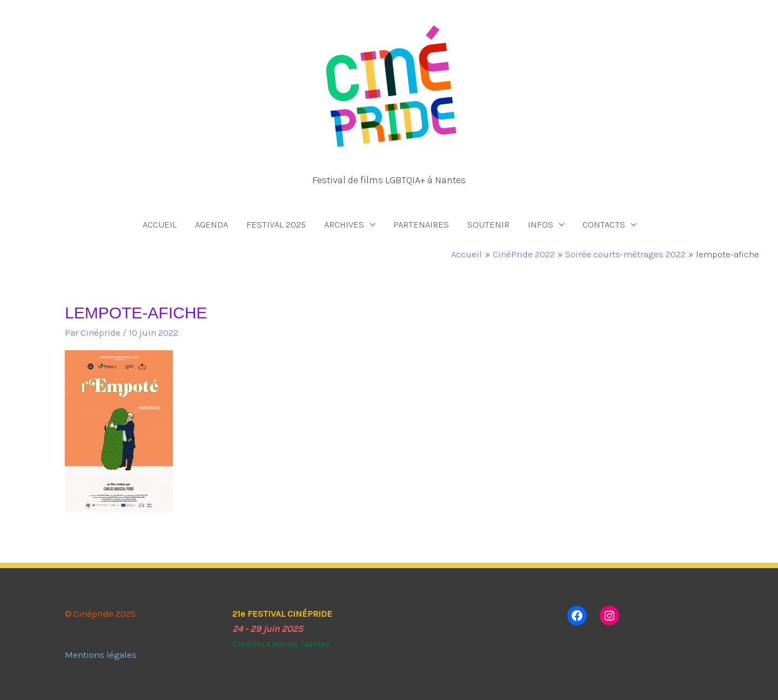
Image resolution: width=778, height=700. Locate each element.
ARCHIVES (344, 224)
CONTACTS (604, 224)
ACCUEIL (160, 224)
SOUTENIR (488, 224)
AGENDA (212, 224)
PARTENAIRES (421, 224)
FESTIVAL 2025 (276, 224)
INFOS (541, 224)
